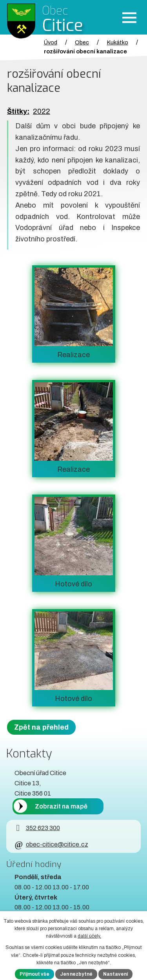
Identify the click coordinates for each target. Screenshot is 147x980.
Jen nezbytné (76, 974)
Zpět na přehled (41, 727)
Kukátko (118, 42)
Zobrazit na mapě (61, 806)
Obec (82, 42)
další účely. (89, 936)
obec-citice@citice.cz (51, 844)
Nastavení (115, 974)
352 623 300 (37, 828)
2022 (42, 111)
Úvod (51, 42)
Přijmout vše (34, 974)
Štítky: (18, 111)
